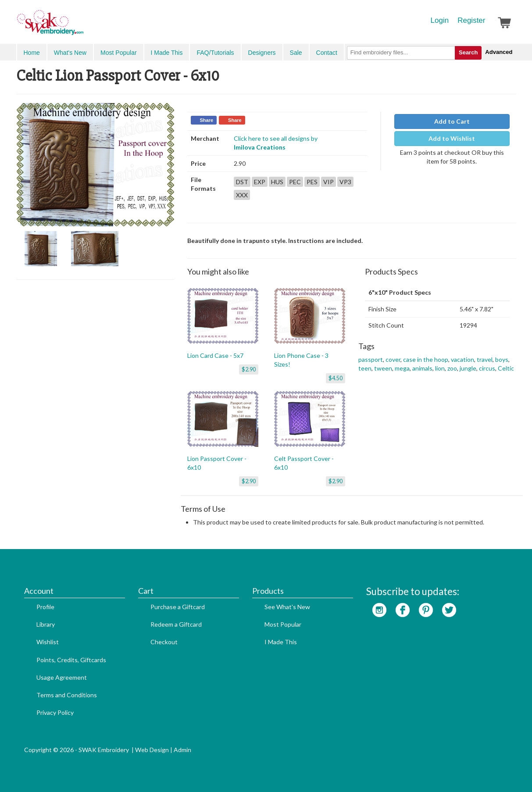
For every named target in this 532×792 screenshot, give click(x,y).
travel (485, 359)
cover (393, 359)
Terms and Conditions (67, 695)
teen (365, 368)
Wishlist (48, 642)
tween (383, 368)
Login (440, 20)
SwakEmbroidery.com (82, 26)
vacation (462, 359)
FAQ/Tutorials (215, 53)
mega (402, 368)
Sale (296, 53)
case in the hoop (426, 359)
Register (471, 20)
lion (440, 368)
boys (502, 359)
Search (468, 52)
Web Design (152, 750)
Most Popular (118, 53)
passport (371, 359)
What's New (70, 53)
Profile (45, 607)
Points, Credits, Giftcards (71, 660)
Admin (182, 750)
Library (46, 624)
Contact (327, 53)
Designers (262, 53)
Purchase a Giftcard (178, 607)
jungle (468, 368)
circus (487, 368)
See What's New (287, 607)
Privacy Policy (55, 712)
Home (32, 53)
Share (207, 120)
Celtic (506, 368)
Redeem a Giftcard (176, 624)
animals (422, 368)
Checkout (164, 642)
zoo (452, 368)
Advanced (499, 52)
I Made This (167, 53)
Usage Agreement (62, 677)
